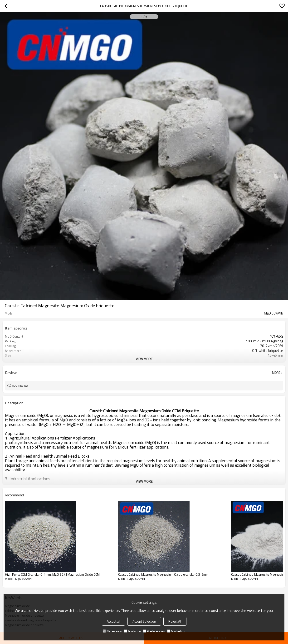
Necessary (112, 631)
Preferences (154, 631)
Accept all (113, 621)
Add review (20, 386)
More (276, 373)
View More (144, 359)
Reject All (175, 621)
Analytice (132, 631)
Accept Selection (144, 621)
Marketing (176, 631)
